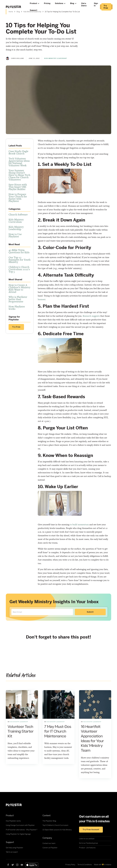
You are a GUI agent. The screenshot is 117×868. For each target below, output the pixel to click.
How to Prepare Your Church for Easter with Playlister (18, 198)
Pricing (47, 3)
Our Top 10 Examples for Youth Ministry (20, 260)
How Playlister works (17, 308)
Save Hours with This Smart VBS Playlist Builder (18, 187)
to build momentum (79, 525)
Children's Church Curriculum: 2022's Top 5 (19, 269)
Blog (72, 3)
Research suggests (91, 316)
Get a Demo (84, 5)
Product (33, 3)
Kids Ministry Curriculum (16, 221)
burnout (42, 299)
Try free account (91, 830)
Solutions (59, 3)
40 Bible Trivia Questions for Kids (19, 251)
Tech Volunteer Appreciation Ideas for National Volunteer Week (19, 162)
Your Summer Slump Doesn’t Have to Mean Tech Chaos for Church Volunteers (19, 175)
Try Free (16, 327)
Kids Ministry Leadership (16, 228)
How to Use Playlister (15, 235)
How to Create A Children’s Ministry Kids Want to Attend (19, 288)
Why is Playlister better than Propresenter (18, 299)
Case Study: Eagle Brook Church (18, 152)
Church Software (18, 215)
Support (34, 10)
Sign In (96, 5)
